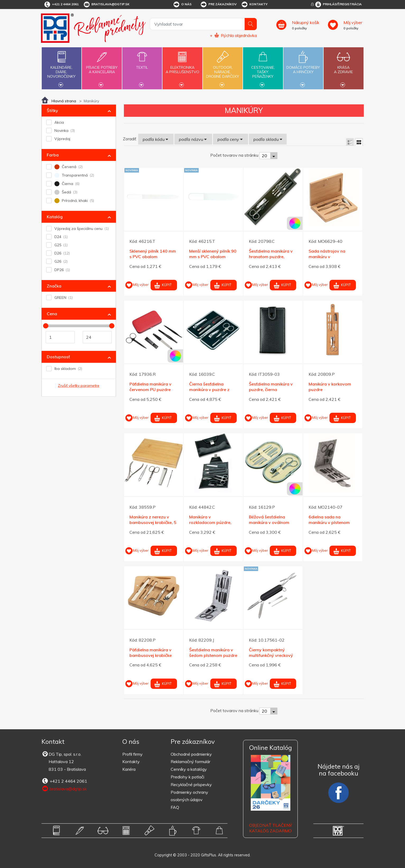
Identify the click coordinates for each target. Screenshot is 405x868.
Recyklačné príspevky (191, 785)
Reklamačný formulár (190, 762)
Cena (52, 314)
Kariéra (129, 769)
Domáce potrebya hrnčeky (303, 67)
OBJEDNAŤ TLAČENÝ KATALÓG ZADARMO (271, 828)
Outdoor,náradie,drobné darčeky (223, 68)
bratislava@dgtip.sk (106, 4)
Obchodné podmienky (191, 754)
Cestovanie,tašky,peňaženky (263, 68)
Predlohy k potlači (187, 777)
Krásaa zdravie (343, 67)
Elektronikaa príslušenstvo (182, 67)
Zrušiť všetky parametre (79, 386)
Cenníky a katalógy (189, 769)
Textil (142, 64)
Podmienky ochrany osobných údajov (189, 796)
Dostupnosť (58, 357)
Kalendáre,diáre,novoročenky (62, 68)
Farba (53, 155)
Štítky (52, 110)
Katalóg (55, 217)
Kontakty (254, 4)
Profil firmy (132, 754)
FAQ (175, 807)
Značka (54, 286)
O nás (182, 4)
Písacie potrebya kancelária (102, 67)
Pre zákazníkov (218, 4)
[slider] (46, 326)
